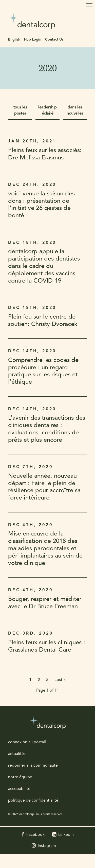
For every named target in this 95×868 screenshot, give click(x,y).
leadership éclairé (47, 110)
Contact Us (54, 40)
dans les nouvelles (75, 110)
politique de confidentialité (33, 801)
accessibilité (19, 789)
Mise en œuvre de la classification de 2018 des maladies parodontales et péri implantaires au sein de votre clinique (45, 549)
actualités (17, 754)
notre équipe (20, 777)
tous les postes (20, 110)
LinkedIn (66, 835)
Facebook (35, 835)
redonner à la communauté (33, 766)
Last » (60, 680)
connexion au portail (27, 742)
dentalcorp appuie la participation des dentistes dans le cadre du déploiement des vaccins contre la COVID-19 (44, 266)
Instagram (47, 846)
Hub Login (33, 40)
